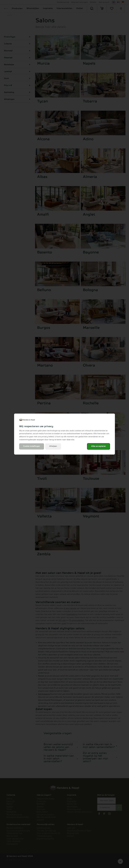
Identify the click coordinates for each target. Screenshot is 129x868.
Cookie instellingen (32, 446)
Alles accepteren (99, 446)
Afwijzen (53, 446)
